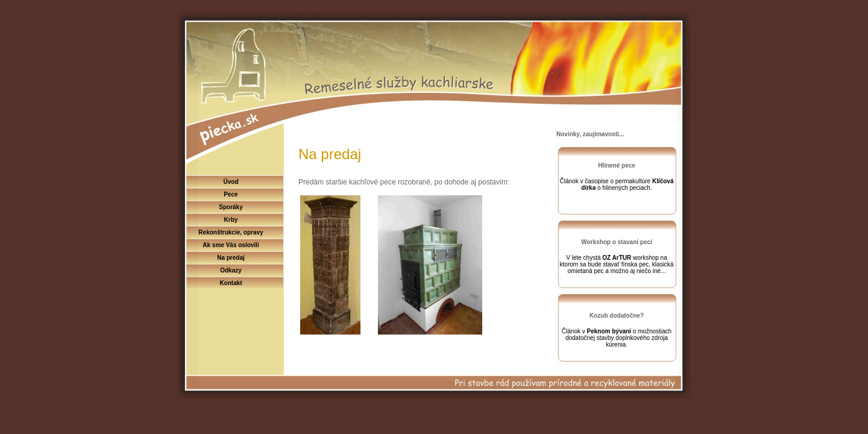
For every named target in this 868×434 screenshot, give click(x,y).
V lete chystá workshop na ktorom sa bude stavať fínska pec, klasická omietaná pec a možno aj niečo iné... (617, 264)
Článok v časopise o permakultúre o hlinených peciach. (617, 184)
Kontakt (231, 283)
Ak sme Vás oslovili (231, 245)
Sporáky (231, 207)
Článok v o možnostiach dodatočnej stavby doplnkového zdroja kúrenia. (617, 338)
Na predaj (231, 258)
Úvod (231, 182)
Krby (231, 220)
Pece (231, 194)
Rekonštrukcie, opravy (231, 232)
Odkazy (231, 270)
